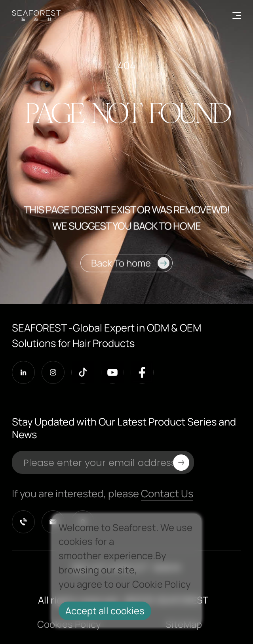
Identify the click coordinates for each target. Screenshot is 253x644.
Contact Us (167, 494)
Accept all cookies (105, 611)
